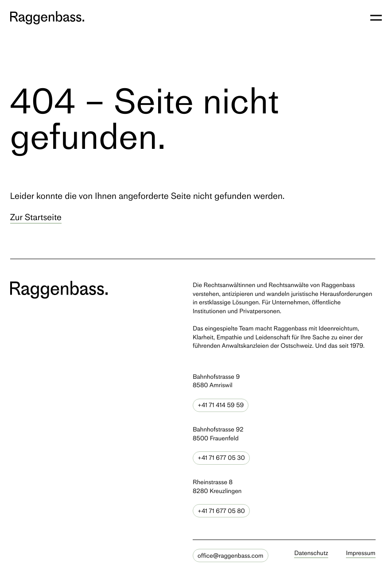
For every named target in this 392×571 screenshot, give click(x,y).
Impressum (361, 553)
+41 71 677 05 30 (221, 458)
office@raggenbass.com (231, 556)
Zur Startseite (36, 217)
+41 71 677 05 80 (221, 511)
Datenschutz (311, 553)
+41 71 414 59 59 (221, 405)
